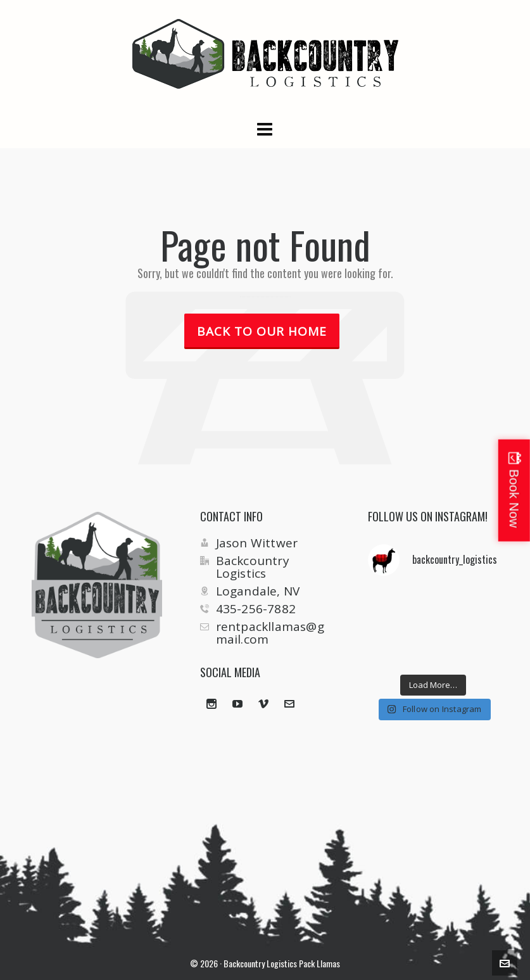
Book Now (514, 498)
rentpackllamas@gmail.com (270, 633)
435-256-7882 (256, 609)
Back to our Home (262, 331)
